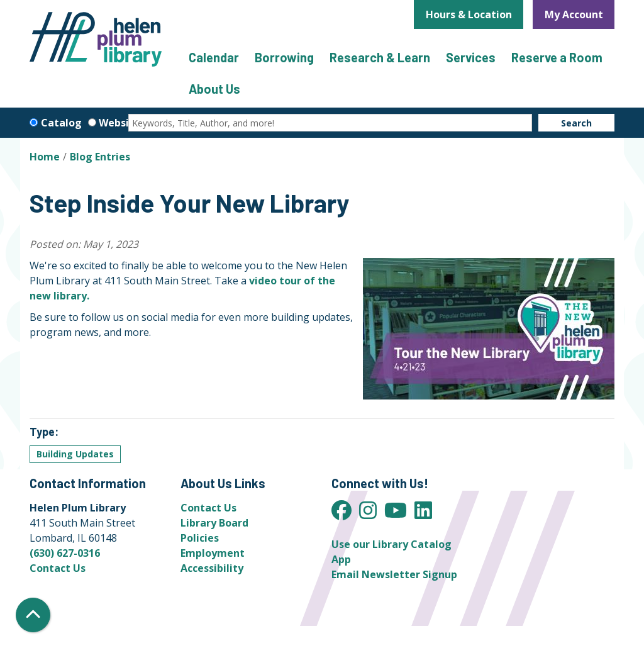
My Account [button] (574, 14)
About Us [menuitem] (214, 89)
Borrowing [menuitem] (284, 57)
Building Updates (75, 454)
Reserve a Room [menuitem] (557, 57)
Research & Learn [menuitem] (380, 57)
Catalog (61, 123)
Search (576, 123)
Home (45, 157)
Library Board (214, 523)
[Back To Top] (33, 615)
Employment (213, 553)
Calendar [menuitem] (214, 57)
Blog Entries (100, 157)
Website (119, 123)
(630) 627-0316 (65, 553)
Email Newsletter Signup (394, 574)
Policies (200, 538)
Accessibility (212, 568)
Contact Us (58, 568)
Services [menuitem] (471, 57)
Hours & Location (469, 14)
